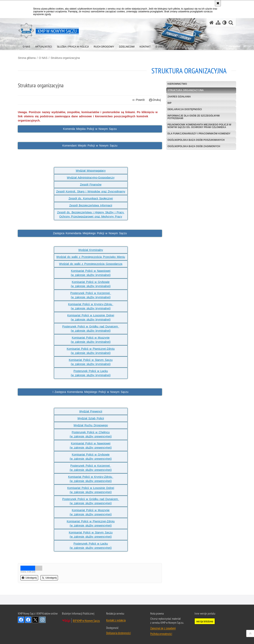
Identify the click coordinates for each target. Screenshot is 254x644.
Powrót (139, 100)
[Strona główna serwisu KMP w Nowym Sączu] (212, 23)
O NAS (43, 58)
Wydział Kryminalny (91, 250)
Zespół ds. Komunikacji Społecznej (91, 198)
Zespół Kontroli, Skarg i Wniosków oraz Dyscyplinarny (91, 191)
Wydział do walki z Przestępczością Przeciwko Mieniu (91, 257)
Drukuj (155, 100)
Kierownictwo (177, 84)
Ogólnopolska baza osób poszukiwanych (196, 140)
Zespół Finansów (91, 185)
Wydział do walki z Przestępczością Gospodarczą (91, 264)
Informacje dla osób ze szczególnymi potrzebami (194, 117)
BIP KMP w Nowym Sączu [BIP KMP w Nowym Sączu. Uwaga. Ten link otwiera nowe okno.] (86, 621)
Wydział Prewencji (91, 411)
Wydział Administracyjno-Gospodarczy (91, 178)
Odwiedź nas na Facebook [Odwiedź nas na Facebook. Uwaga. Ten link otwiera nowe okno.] (21, 620)
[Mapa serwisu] (218, 23)
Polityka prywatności (161, 634)
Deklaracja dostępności (185, 109)
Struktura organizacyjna (65, 58)
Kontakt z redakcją (116, 620)
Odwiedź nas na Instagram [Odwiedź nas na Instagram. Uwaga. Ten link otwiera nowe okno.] (42, 620)
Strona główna (27, 58)
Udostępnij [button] (29, 578)
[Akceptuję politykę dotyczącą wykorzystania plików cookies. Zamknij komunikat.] (218, 3)
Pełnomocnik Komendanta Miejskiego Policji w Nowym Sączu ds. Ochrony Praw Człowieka (199, 126)
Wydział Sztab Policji (91, 418)
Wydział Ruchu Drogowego (91, 425)
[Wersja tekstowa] (225, 23)
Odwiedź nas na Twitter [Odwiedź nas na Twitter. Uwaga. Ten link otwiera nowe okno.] (35, 620)
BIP (169, 103)
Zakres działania (179, 97)
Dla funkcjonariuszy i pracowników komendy (199, 134)
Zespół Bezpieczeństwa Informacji (91, 205)
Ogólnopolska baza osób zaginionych (194, 146)
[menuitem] (26, 46)
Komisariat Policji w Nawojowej (91, 271)
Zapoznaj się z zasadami (163, 628)
